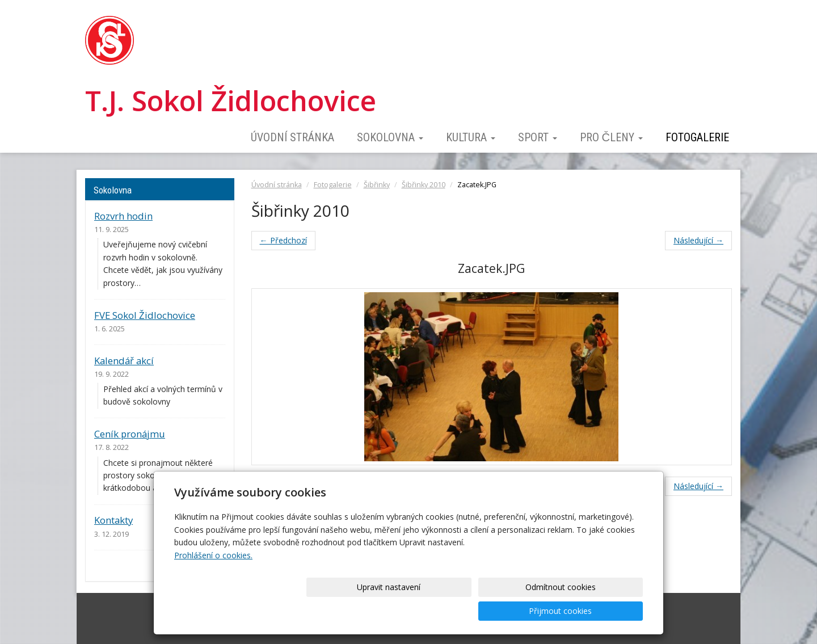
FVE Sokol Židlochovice (145, 315)
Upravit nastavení (412, 611)
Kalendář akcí (124, 361)
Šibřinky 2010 (424, 185)
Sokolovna (390, 137)
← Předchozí (283, 240)
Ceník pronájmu (130, 434)
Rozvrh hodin (123, 216)
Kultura (471, 137)
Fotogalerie (697, 137)
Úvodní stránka (292, 137)
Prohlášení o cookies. (213, 579)
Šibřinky (377, 185)
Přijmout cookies (599, 611)
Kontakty (113, 520)
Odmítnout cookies (506, 611)
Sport (538, 137)
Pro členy (611, 137)
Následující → (698, 240)
